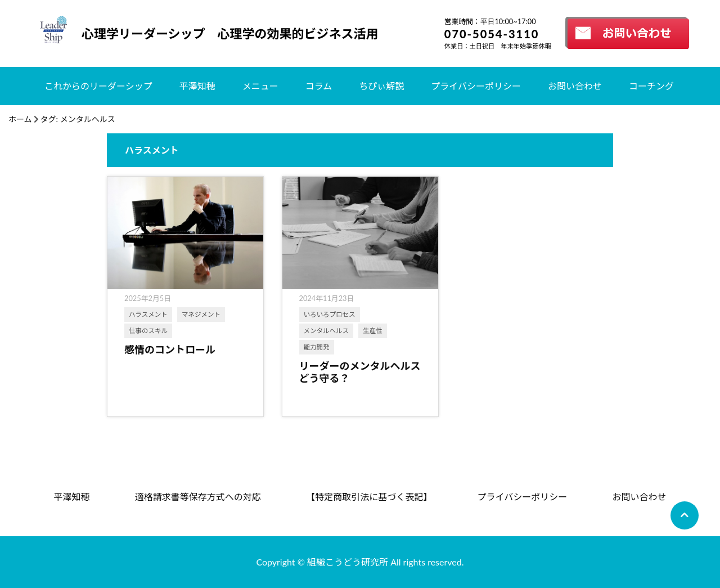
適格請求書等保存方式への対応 (198, 497)
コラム (319, 86)
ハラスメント (148, 314)
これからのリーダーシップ (98, 86)
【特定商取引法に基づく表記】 (369, 497)
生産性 (373, 331)
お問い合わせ (575, 86)
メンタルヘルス (327, 331)
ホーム (20, 119)
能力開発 (317, 347)
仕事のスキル (148, 331)
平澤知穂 (197, 86)
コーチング (651, 86)
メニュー (260, 86)
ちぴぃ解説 (381, 86)
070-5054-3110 (492, 34)
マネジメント (201, 314)
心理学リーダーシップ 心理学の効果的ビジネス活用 (230, 33)
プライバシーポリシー (476, 86)
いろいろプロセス (330, 314)
